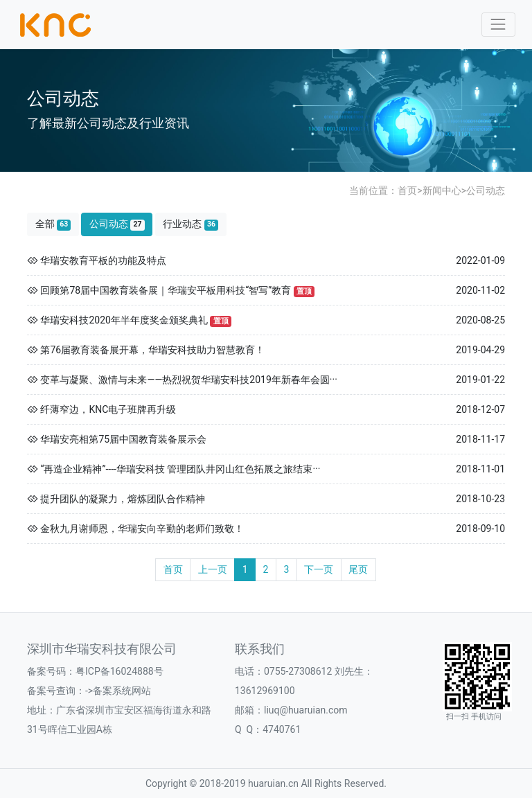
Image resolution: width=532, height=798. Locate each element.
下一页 (319, 569)
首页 (407, 190)
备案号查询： (56, 691)
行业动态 (190, 224)
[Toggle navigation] (498, 25)
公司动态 (486, 190)
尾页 (358, 569)
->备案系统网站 (118, 691)
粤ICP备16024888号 (119, 671)
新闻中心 (442, 190)
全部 (53, 224)
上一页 (213, 569)
